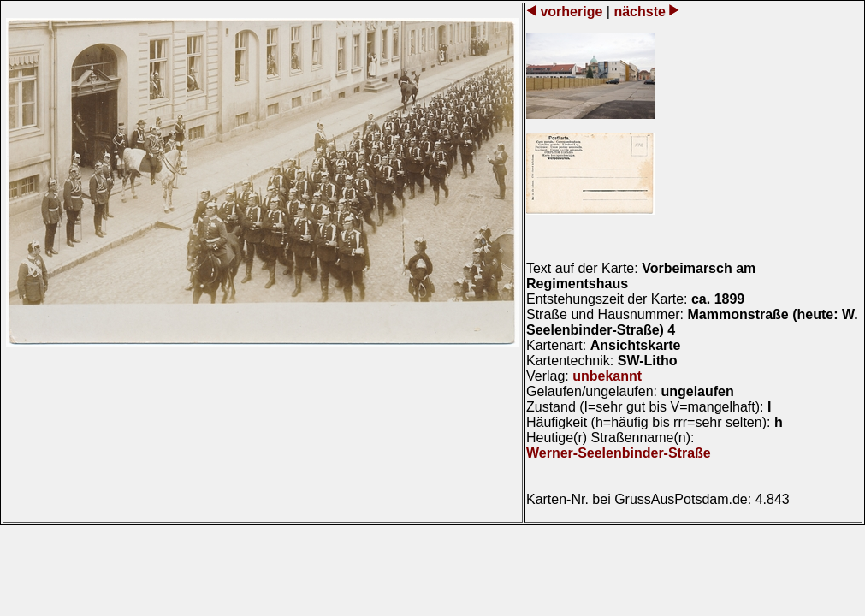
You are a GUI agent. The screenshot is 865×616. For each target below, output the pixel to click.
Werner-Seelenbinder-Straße (619, 453)
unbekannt (607, 376)
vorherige (572, 12)
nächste (640, 12)
